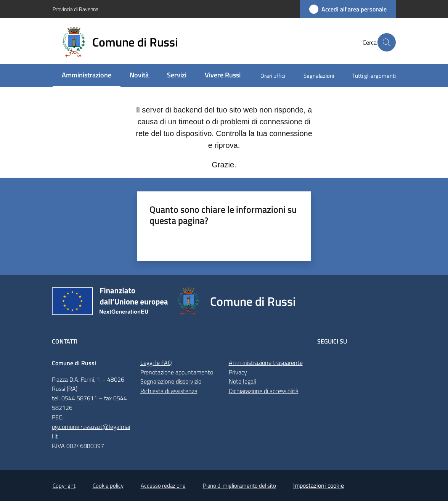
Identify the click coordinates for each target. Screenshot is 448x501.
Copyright (64, 486)
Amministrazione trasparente (266, 363)
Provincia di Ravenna (75, 9)
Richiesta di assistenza (169, 391)
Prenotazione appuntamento (177, 372)
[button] (387, 42)
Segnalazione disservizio (171, 381)
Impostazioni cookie (319, 485)
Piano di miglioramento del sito (239, 486)
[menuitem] (87, 76)
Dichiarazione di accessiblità (264, 391)
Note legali (242, 381)
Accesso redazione (163, 486)
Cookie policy (108, 486)
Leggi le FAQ (156, 363)
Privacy (238, 372)
